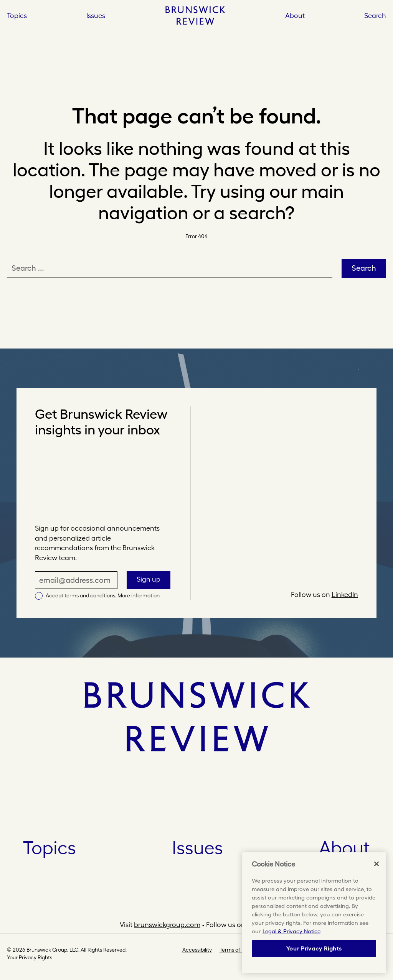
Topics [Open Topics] (17, 16)
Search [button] (375, 16)
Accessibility (197, 950)
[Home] (195, 15)
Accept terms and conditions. (103, 595)
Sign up (149, 579)
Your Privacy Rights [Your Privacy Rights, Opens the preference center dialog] (314, 948)
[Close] (376, 864)
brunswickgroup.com (167, 925)
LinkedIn (345, 594)
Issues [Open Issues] (96, 16)
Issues (197, 848)
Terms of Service (239, 950)
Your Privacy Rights (30, 957)
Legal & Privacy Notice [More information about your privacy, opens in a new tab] (291, 931)
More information (139, 595)
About (295, 16)
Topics (50, 848)
